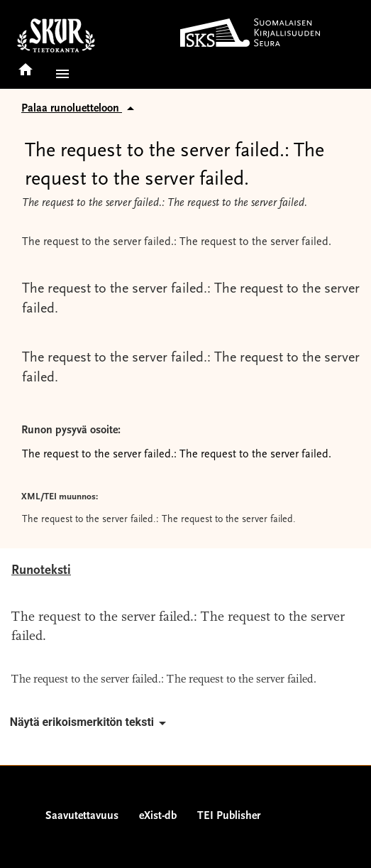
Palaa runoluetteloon (80, 109)
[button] (60, 74)
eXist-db (158, 816)
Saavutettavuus (82, 816)
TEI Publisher (229, 816)
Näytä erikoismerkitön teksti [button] (90, 723)
